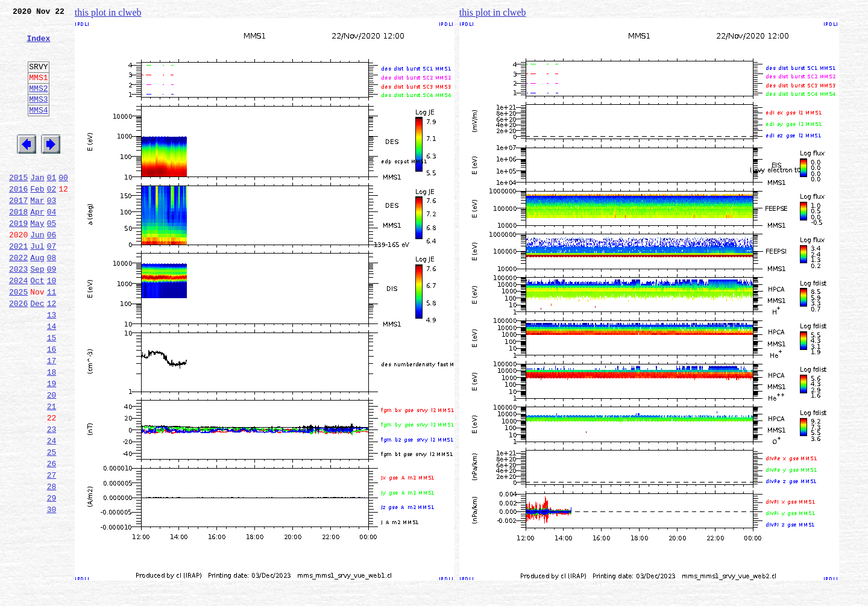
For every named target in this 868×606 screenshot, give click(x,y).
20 (52, 458)
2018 (18, 246)
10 (52, 325)
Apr (37, 246)
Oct (37, 325)
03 (52, 233)
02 (52, 219)
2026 (18, 352)
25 (52, 524)
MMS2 (38, 104)
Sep (37, 312)
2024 (18, 325)
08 (52, 299)
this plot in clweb (108, 12)
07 (52, 286)
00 (63, 206)
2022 (18, 299)
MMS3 (38, 117)
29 (52, 577)
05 (52, 259)
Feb (37, 219)
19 (52, 445)
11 (52, 339)
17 (52, 418)
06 (52, 272)
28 (52, 564)
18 (52, 431)
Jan (37, 206)
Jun (37, 272)
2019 (18, 259)
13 (52, 365)
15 (52, 392)
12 (52, 352)
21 (52, 471)
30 (52, 590)
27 (52, 551)
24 (52, 511)
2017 (18, 233)
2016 (18, 219)
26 (52, 537)
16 (52, 405)
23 (52, 498)
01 (52, 206)
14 (52, 378)
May (37, 259)
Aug (37, 299)
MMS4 (38, 130)
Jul (37, 286)
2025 (18, 339)
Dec (37, 352)
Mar (37, 233)
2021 (18, 286)
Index (38, 45)
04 (52, 246)
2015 (18, 206)
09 (52, 312)
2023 (18, 312)
